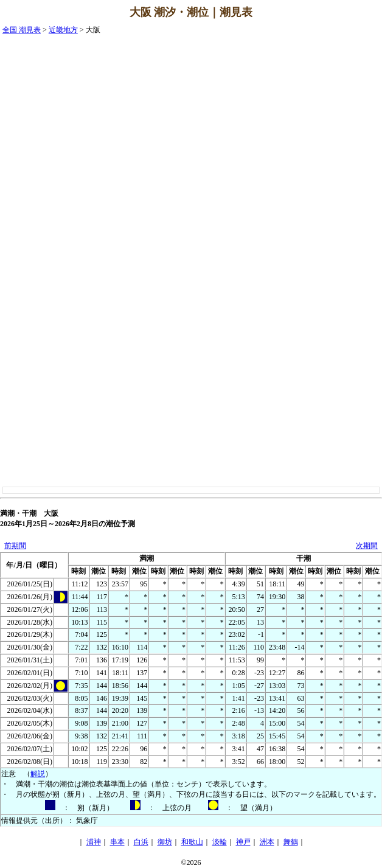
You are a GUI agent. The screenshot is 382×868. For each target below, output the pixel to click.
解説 (38, 774)
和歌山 (192, 842)
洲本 (267, 842)
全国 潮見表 (22, 30)
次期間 (367, 546)
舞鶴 (291, 842)
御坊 (165, 842)
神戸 (243, 842)
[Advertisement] (333, 207)
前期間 (15, 546)
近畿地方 (63, 30)
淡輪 (220, 842)
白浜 (141, 842)
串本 (117, 842)
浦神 (94, 842)
